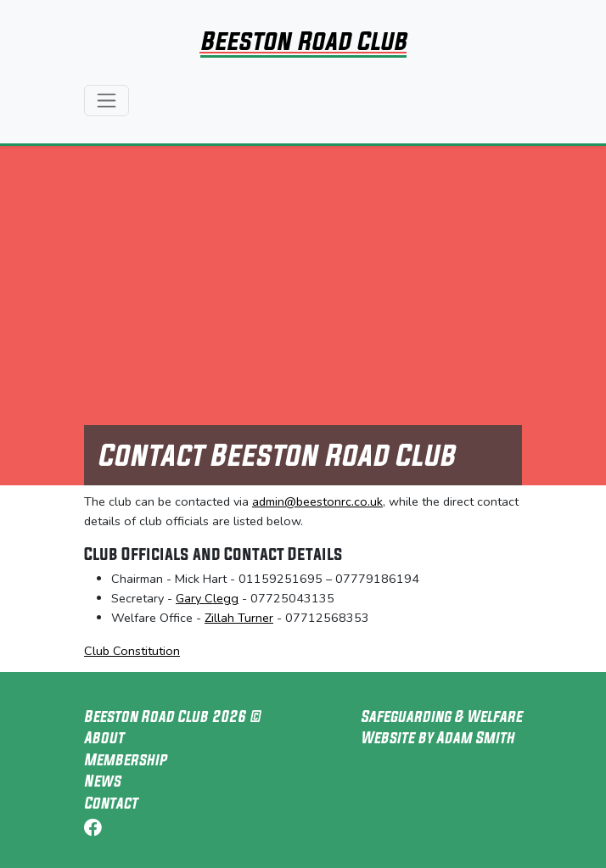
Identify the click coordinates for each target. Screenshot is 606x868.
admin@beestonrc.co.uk (317, 501)
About (104, 737)
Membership (125, 759)
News (102, 781)
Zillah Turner (239, 618)
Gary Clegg (207, 598)
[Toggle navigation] (107, 101)
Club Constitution (132, 651)
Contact (111, 803)
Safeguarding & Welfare (441, 716)
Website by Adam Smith (438, 737)
